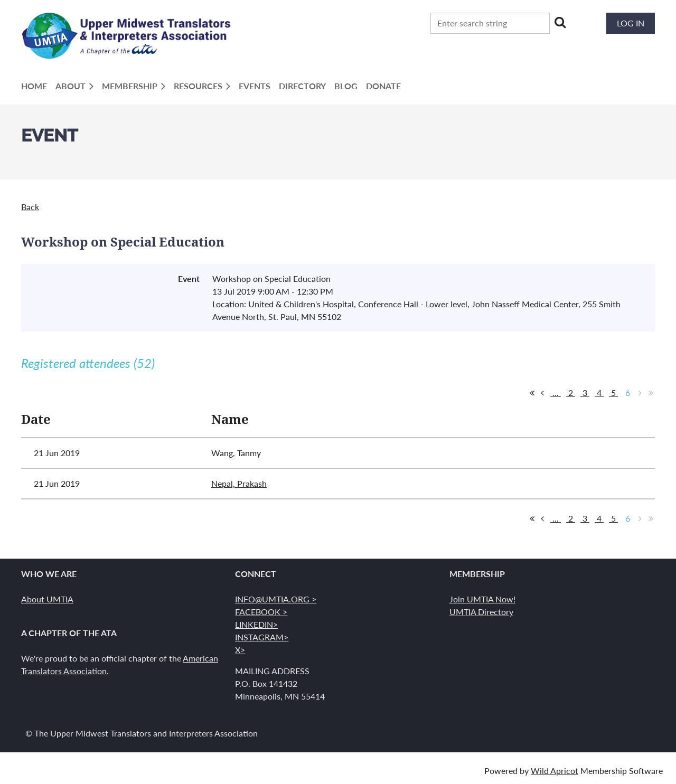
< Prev (542, 393)
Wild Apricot (555, 771)
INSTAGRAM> (262, 637)
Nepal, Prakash (239, 483)
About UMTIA (47, 599)
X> (240, 650)
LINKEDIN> (256, 624)
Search (560, 22)
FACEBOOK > (261, 612)
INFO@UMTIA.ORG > (276, 599)
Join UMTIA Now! (482, 599)
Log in (631, 23)
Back (30, 207)
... (556, 393)
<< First (532, 393)
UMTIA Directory (481, 612)
